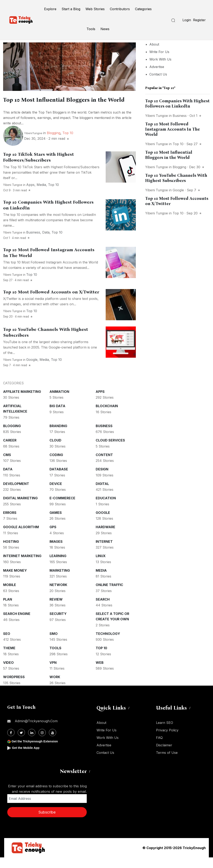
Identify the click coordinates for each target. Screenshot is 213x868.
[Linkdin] (32, 743)
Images (56, 552)
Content (104, 465)
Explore (50, 9)
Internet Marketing (22, 566)
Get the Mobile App (27, 758)
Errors (10, 523)
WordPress (14, 687)
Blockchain (107, 417)
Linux (101, 566)
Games (56, 523)
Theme (9, 659)
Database (59, 480)
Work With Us (160, 59)
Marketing (60, 581)
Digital (102, 494)
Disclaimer (164, 756)
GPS (53, 538)
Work (55, 687)
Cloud (55, 451)
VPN (53, 673)
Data (46, 243)
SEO (7, 644)
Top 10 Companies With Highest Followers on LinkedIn (177, 103)
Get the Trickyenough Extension (37, 752)
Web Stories (95, 9)
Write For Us (159, 52)
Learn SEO (165, 733)
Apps (30, 195)
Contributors (120, 9)
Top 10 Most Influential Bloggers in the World (169, 155)
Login (187, 20)
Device (56, 494)
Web (100, 673)
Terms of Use (167, 763)
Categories (143, 9)
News (105, 29)
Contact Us (158, 74)
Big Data (57, 417)
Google (32, 370)
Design (102, 480)
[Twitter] (21, 743)
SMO (54, 644)
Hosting (11, 552)
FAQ (159, 748)
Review (56, 610)
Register (199, 20)
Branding (58, 436)
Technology (108, 644)
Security (58, 624)
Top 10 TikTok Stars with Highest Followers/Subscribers (38, 168)
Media (41, 195)
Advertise (157, 67)
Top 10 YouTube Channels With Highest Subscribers (176, 178)
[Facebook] (11, 743)
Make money (15, 581)
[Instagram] (42, 743)
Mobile (10, 595)
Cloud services (110, 451)
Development (16, 494)
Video (8, 673)
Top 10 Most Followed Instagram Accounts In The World (173, 129)
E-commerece (62, 509)
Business (33, 243)
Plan (8, 610)
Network (58, 595)
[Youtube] (53, 743)
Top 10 (68, 143)
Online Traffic (109, 595)
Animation (59, 402)
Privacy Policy (167, 741)
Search (103, 610)
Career (10, 451)
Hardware (105, 538)
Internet (104, 552)
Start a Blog (71, 9)
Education (106, 509)
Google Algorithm (21, 538)
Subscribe (47, 823)
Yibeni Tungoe (13, 195)
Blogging (54, 143)
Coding (56, 465)
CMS (7, 465)
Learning (58, 566)
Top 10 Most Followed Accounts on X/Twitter (51, 303)
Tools (91, 29)
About (154, 44)
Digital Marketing (20, 509)
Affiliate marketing (22, 402)
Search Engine (17, 624)
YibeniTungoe (33, 144)
